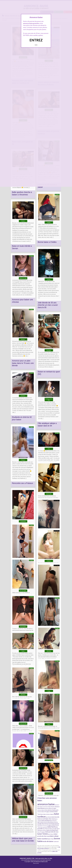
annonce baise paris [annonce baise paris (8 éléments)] (53, 810)
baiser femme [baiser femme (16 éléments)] (43, 834)
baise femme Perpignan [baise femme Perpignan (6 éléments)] (46, 825)
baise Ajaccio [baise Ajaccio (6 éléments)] (44, 814)
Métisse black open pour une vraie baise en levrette (23, 840)
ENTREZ (36, 40)
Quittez (36, 45)
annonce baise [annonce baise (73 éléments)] (46, 804)
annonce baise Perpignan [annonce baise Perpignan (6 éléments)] (44, 812)
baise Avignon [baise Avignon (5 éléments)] (51, 814)
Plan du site (36, 863)
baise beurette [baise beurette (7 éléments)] (55, 817)
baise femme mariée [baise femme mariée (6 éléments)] (47, 824)
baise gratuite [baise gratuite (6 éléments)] (44, 827)
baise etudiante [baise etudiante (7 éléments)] (46, 821)
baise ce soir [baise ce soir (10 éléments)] (41, 819)
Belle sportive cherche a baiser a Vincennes (22, 193)
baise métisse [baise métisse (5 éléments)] (43, 830)
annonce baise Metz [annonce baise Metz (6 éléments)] (42, 810)
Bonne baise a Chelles (47, 242)
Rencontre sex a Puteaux (22, 483)
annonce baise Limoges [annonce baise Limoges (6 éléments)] (50, 808)
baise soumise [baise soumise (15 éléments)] (42, 839)
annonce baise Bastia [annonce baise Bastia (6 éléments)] (49, 807)
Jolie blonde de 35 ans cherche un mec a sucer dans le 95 (48, 305)
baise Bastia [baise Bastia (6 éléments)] (49, 817)
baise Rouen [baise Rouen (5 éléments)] (51, 834)
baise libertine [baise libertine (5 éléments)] (46, 829)
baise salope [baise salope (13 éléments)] (54, 836)
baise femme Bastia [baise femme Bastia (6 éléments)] (46, 822)
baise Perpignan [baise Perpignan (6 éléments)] (41, 832)
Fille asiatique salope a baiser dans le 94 (47, 425)
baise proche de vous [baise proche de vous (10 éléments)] (52, 832)
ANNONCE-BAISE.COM (27, 858)
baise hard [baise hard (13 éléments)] (51, 827)
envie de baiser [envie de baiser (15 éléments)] (48, 841)
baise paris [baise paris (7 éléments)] (55, 830)
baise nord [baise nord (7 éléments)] (50, 830)
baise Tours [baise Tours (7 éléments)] (51, 839)
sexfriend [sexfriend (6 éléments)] (56, 842)
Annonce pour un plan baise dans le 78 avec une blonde (23, 363)
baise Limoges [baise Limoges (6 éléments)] (53, 829)
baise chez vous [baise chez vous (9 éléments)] (50, 819)
